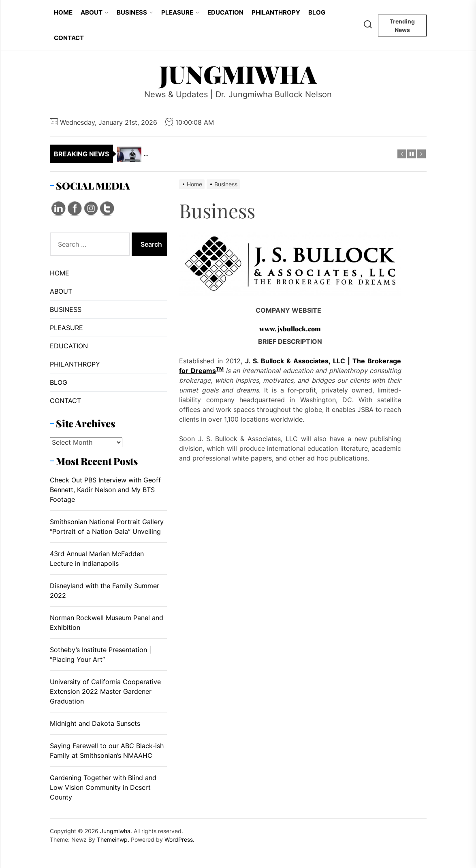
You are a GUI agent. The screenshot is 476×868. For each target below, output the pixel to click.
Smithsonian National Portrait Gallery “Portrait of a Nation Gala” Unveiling (107, 527)
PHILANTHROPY (276, 12)
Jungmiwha (238, 74)
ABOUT (95, 12)
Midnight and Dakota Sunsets (95, 723)
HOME (63, 12)
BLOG (317, 12)
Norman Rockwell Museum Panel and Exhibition (107, 623)
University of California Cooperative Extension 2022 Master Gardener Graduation (105, 691)
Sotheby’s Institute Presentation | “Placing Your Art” (100, 655)
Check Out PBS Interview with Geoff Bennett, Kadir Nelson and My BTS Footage (105, 490)
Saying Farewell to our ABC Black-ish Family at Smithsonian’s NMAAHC (107, 751)
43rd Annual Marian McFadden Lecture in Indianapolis (97, 559)
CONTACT (69, 38)
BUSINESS (135, 12)
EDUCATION (225, 12)
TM (220, 369)
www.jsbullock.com (290, 329)
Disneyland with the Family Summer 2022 (105, 591)
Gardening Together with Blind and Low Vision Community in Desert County (103, 787)
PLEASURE (180, 12)
